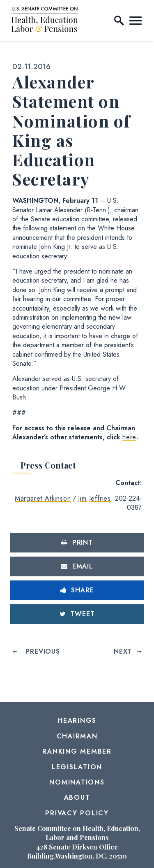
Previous (43, 651)
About (77, 797)
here (129, 437)
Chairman (77, 736)
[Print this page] (77, 543)
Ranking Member (77, 751)
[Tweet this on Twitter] (77, 614)
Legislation (77, 767)
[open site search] (119, 21)
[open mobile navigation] (136, 21)
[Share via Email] (77, 566)
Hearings (77, 721)
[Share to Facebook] (77, 590)
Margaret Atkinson (43, 498)
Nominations (77, 782)
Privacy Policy (77, 813)
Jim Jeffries (94, 498)
